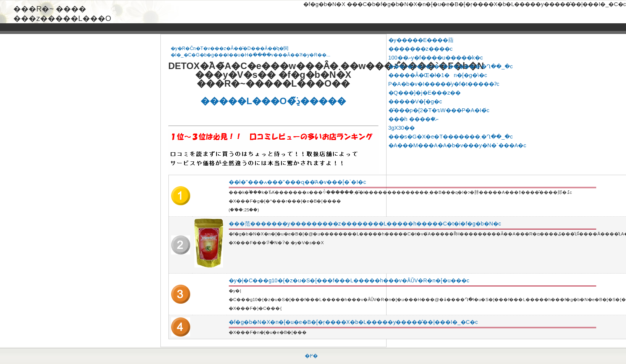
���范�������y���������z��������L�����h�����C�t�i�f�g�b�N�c (365, 224)
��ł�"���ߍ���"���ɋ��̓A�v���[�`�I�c (298, 182)
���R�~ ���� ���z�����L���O (62, 9)
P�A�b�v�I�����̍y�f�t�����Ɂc (444, 84)
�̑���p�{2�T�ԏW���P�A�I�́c (439, 110)
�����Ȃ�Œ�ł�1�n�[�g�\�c (438, 75)
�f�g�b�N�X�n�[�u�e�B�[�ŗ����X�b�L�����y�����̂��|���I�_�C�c (353, 322)
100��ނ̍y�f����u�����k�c (436, 58)
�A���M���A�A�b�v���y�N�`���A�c (457, 145)
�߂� (311, 356)
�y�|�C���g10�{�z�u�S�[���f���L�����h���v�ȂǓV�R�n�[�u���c (349, 280)
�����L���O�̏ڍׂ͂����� (273, 101)
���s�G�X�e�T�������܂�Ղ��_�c (451, 66)
